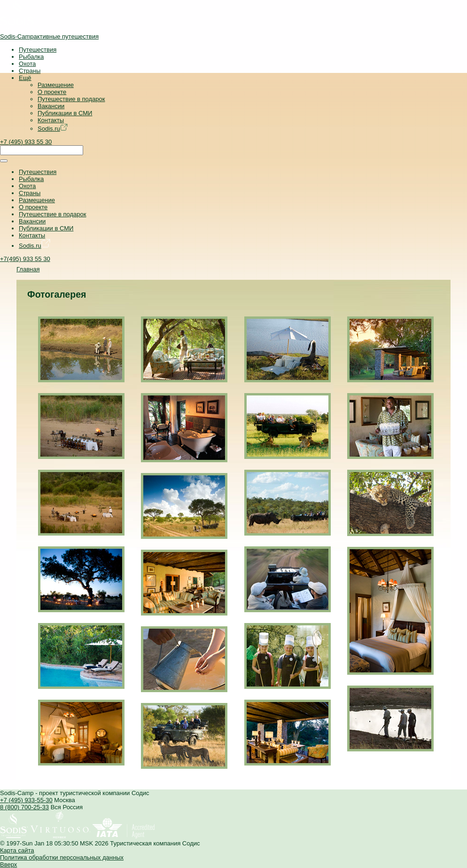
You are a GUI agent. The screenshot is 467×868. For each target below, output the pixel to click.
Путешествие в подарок (71, 99)
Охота (27, 64)
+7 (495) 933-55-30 (26, 800)
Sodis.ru (53, 129)
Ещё (25, 78)
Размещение (56, 85)
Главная (28, 269)
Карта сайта (17, 850)
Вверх (8, 864)
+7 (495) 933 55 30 (26, 142)
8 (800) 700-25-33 (24, 807)
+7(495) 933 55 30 (25, 259)
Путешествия (38, 50)
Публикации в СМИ (65, 113)
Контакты (51, 120)
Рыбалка (31, 57)
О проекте (52, 92)
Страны (30, 71)
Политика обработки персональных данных (62, 857)
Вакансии (51, 106)
